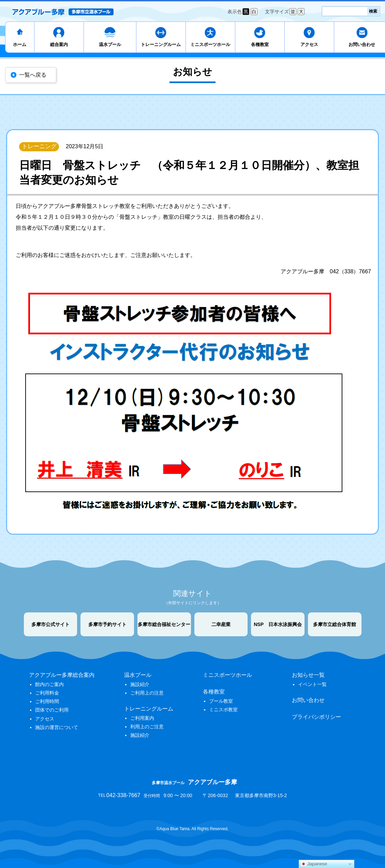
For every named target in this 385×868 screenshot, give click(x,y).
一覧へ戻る (33, 75)
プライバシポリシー (316, 717)
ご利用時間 (47, 701)
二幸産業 (221, 624)
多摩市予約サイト (107, 624)
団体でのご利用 (52, 710)
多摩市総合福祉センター (164, 624)
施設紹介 (140, 684)
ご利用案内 (142, 718)
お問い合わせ (308, 700)
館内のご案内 (49, 684)
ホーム (20, 44)
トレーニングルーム (161, 44)
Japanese (314, 864)
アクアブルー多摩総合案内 (62, 675)
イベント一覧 (312, 684)
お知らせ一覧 (308, 675)
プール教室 (221, 701)
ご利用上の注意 (147, 693)
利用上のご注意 (147, 727)
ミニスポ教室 (223, 710)
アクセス (309, 44)
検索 (373, 11)
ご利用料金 (47, 693)
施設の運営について (57, 727)
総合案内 (59, 44)
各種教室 (260, 44)
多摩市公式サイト (50, 624)
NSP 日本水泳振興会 (278, 624)
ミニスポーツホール (210, 44)
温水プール (110, 44)
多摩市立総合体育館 (335, 624)
